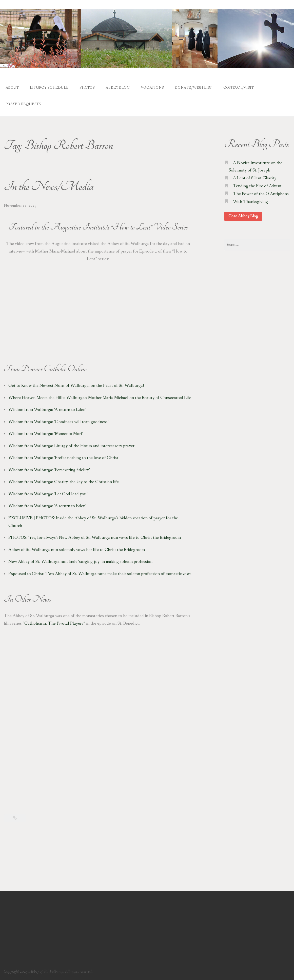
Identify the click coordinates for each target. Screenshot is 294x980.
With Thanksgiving (250, 202)
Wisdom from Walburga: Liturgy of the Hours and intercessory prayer (71, 446)
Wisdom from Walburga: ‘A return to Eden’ (47, 410)
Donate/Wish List (193, 88)
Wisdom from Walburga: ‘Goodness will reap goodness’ (58, 422)
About (12, 88)
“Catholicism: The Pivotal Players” (54, 623)
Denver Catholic (44, 369)
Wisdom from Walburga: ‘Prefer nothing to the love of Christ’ (64, 458)
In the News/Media (49, 187)
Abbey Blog (118, 88)
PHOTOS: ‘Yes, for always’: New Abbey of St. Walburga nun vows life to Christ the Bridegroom (95, 538)
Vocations (152, 88)
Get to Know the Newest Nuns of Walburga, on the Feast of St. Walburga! (76, 386)
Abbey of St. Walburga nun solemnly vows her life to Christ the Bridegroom (77, 550)
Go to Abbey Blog (243, 216)
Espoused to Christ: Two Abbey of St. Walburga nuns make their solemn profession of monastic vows (100, 574)
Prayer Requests (23, 104)
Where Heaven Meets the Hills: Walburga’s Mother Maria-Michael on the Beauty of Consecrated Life (100, 398)
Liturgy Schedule (49, 88)
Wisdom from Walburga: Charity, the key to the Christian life (64, 482)
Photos (87, 88)
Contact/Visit (239, 88)
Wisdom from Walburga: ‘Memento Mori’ (46, 434)
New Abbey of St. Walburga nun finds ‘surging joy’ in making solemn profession (80, 562)
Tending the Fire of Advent (257, 186)
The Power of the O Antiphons (261, 194)
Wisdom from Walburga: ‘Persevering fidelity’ (49, 470)
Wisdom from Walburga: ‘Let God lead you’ (48, 494)
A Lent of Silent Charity (255, 178)
